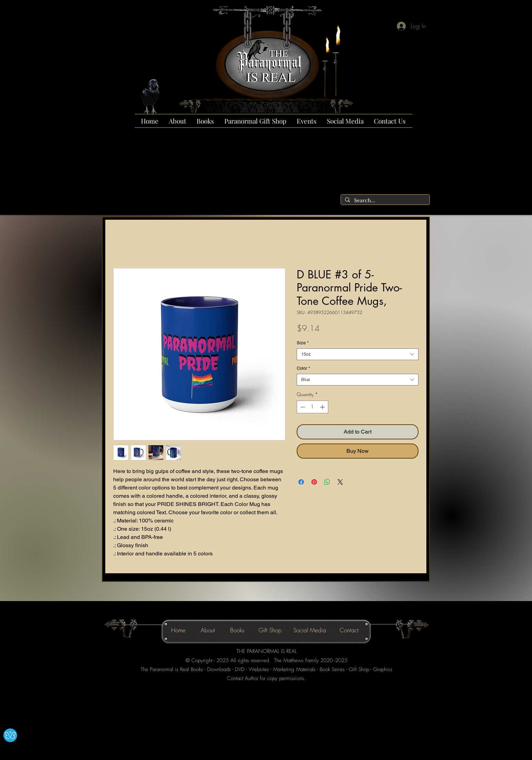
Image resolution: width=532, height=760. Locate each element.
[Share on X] (340, 482)
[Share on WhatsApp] (327, 482)
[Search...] (385, 201)
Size (303, 343)
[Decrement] (302, 407)
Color (303, 368)
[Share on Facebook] (301, 482)
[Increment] (323, 407)
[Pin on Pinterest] (314, 482)
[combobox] (358, 354)
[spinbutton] (312, 407)
